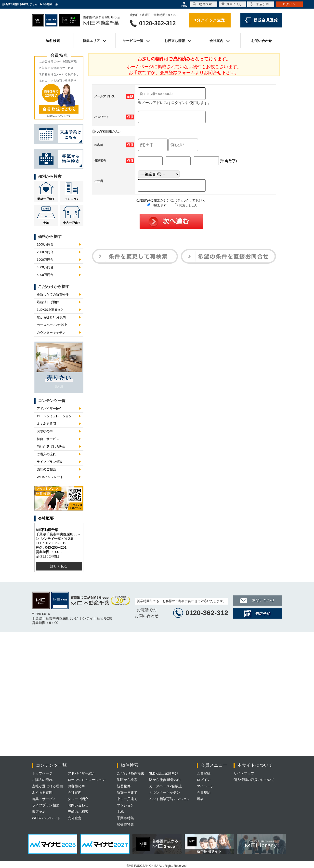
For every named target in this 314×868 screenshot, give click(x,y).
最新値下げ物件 (48, 302)
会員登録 (204, 773)
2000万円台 (45, 252)
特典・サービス (48, 439)
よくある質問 (46, 424)
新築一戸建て (46, 199)
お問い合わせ (262, 41)
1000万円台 (45, 244)
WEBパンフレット (50, 477)
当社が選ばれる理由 (51, 447)
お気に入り (232, 4)
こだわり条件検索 (131, 773)
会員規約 (204, 792)
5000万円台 (45, 275)
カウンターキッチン (51, 332)
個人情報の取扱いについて (254, 780)
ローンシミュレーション (54, 416)
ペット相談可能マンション (170, 799)
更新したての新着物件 (53, 294)
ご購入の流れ (46, 454)
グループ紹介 (78, 799)
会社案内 (75, 792)
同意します (157, 205)
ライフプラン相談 (50, 462)
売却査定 (75, 818)
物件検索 (53, 41)
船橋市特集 (125, 824)
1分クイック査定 (210, 20)
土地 (46, 223)
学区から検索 (127, 780)
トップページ (42, 773)
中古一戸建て (72, 223)
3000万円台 (45, 260)
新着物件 (124, 786)
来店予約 (39, 812)
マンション (72, 199)
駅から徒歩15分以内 (51, 317)
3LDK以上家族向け (50, 310)
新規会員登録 (266, 20)
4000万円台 (45, 267)
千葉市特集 (125, 818)
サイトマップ (244, 773)
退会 (200, 799)
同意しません (186, 205)
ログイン (204, 780)
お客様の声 (45, 431)
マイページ (205, 786)
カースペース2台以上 (52, 325)
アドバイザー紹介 (50, 408)
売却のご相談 (46, 469)
